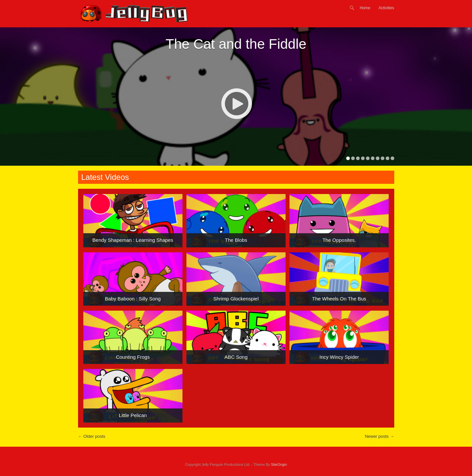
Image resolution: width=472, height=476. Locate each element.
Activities (386, 8)
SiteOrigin (279, 464)
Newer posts (380, 436)
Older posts (92, 436)
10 (392, 158)
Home (365, 8)
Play (236, 104)
